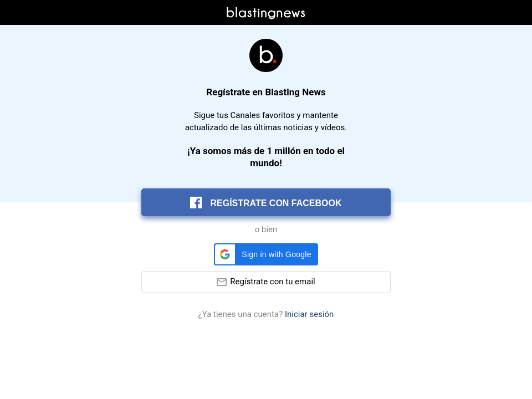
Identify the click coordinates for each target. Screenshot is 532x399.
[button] (266, 254)
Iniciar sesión (309, 314)
